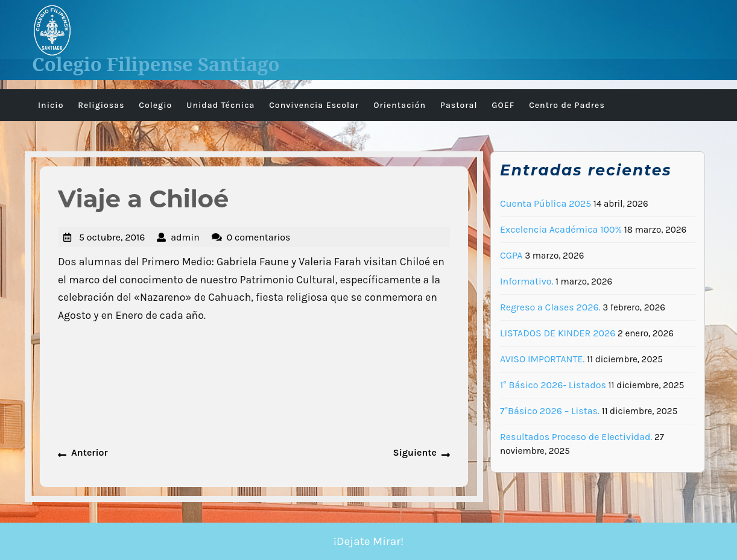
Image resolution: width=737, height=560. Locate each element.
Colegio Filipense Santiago (156, 64)
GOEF (503, 105)
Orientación (400, 105)
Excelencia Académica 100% (561, 229)
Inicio (51, 105)
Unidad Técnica (220, 105)
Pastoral (459, 105)
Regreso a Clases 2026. (550, 307)
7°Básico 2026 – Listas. (550, 411)
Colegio (155, 105)
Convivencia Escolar (314, 105)
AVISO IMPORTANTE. (542, 359)
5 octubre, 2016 (112, 237)
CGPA (511, 255)
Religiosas (101, 105)
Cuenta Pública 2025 (546, 203)
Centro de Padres (567, 105)
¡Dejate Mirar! (369, 541)
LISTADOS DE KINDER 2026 (558, 333)
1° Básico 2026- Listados (553, 385)
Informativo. (527, 281)
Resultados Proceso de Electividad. (576, 437)
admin (185, 237)
